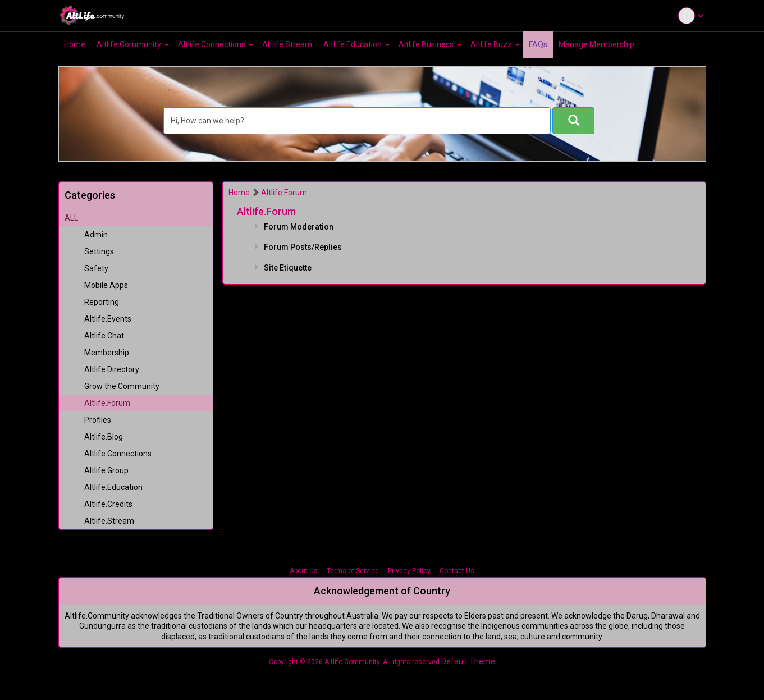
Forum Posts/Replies (303, 247)
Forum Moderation (299, 227)
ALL (71, 218)
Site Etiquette (288, 268)
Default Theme (468, 661)
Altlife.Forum (284, 193)
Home (239, 193)
